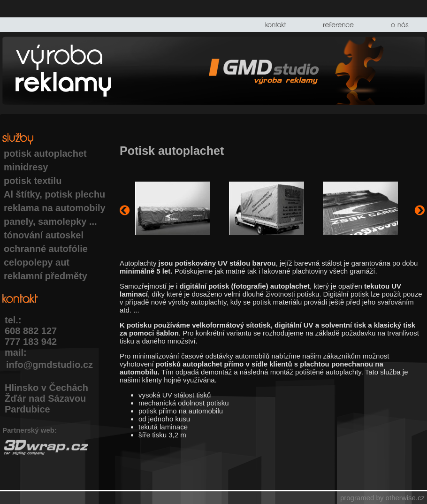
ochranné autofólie (46, 249)
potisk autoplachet (45, 153)
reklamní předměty (46, 276)
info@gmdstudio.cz (50, 365)
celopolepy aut (37, 262)
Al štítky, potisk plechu (54, 194)
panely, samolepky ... (50, 221)
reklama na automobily (55, 208)
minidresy (26, 167)
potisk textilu (33, 181)
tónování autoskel (44, 235)
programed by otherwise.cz (382, 498)
